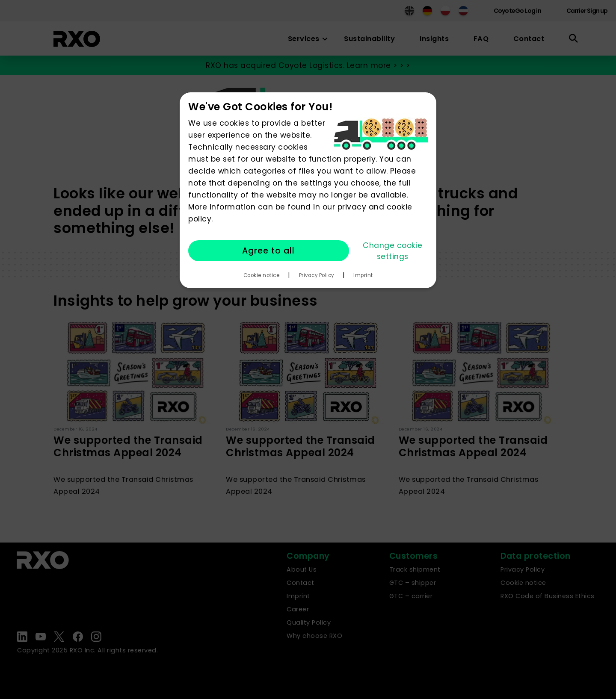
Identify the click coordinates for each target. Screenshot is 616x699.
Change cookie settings (393, 251)
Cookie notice (262, 275)
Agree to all (268, 251)
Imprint (363, 275)
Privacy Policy (317, 275)
